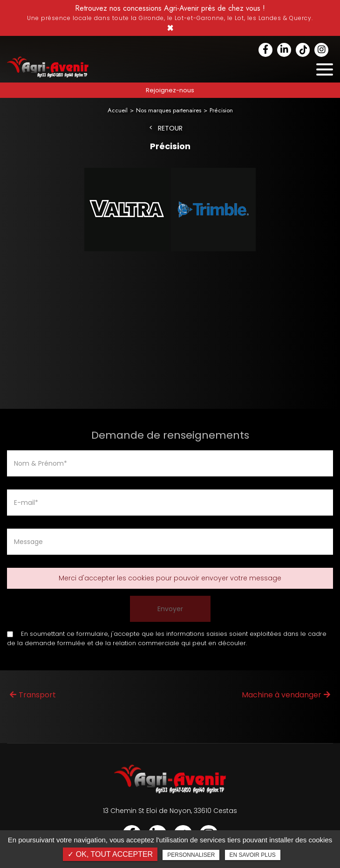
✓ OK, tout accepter (110, 854)
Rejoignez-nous (170, 90)
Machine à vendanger (286, 695)
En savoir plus (253, 855)
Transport (33, 695)
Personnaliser (191, 855)
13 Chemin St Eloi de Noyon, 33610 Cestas (170, 811)
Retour (170, 128)
